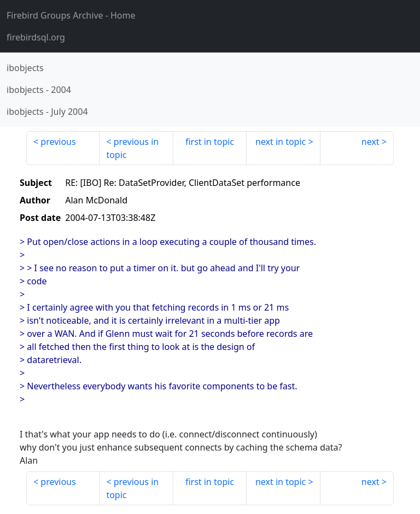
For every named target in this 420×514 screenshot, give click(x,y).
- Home (71, 15)
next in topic (281, 142)
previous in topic (132, 148)
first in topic (210, 142)
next (371, 142)
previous (58, 142)
